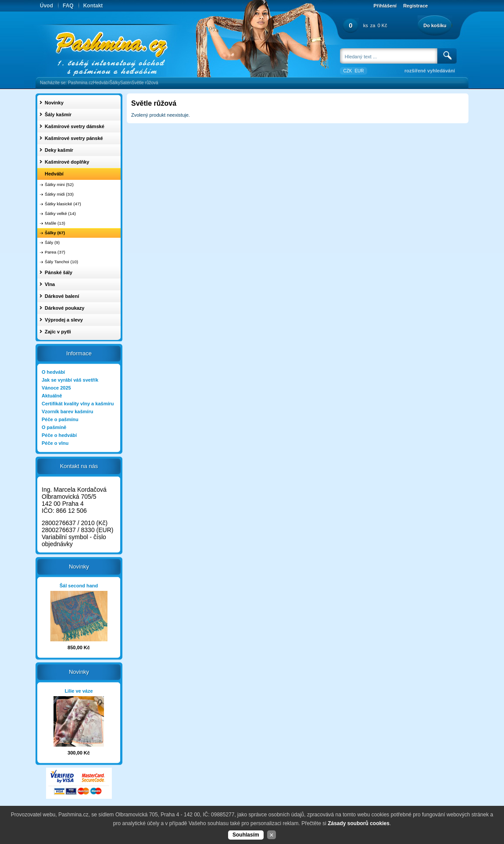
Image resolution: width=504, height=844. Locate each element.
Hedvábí (101, 83)
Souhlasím (246, 835)
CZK (347, 71)
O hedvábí (53, 372)
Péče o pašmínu (60, 419)
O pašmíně (54, 427)
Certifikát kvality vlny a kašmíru (78, 404)
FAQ (68, 6)
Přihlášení (385, 6)
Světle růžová (145, 83)
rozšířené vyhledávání (430, 71)
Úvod (46, 6)
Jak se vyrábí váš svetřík (70, 380)
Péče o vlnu (55, 443)
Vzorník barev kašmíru (67, 411)
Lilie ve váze (79, 691)
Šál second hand (79, 586)
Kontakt (93, 6)
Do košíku (435, 25)
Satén (126, 83)
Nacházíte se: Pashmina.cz (66, 83)
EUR (359, 71)
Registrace (415, 6)
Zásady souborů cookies (359, 823)
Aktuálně (52, 396)
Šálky (114, 83)
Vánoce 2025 (56, 388)
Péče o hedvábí (59, 435)
